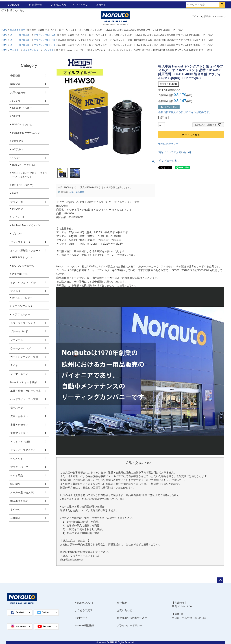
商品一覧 (36, 5)
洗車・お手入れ (19, 416)
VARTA (16, 116)
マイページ (80, 5)
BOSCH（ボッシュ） (24, 165)
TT (54, 45)
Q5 (54, 40)
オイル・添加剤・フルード (25, 251)
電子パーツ (17, 408)
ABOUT (13, 5)
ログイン (194, 16)
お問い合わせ (18, 93)
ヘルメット (17, 459)
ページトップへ (220, 580)
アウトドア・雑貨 (20, 442)
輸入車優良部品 (18, 30)
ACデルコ (18, 149)
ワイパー (15, 158)
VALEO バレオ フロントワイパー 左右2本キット (30, 175)
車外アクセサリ (19, 425)
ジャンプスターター (22, 242)
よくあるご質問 (84, 610)
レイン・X (18, 217)
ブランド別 (17, 202)
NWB (15, 193)
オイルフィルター (32, 50)
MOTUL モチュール (23, 266)
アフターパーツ (19, 467)
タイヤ (14, 365)
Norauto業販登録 (84, 625)
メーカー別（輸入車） (21, 35)
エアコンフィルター (24, 306)
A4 (54, 35)
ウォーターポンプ (20, 348)
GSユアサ (18, 141)
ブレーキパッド (19, 331)
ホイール (15, 509)
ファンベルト (18, 340)
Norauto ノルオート (23, 108)
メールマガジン (222, 16)
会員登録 (206, 16)
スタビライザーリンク (23, 323)
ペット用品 (17, 476)
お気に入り (58, 5)
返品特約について (168, 144)
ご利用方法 (81, 618)
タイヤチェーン (19, 374)
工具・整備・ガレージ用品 (25, 391)
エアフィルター (21, 314)
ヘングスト (48, 50)
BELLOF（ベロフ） (23, 185)
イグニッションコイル (23, 282)
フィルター (15, 50)
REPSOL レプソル (23, 257)
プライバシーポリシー (130, 625)
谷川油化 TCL (20, 274)
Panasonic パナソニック (26, 133)
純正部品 (15, 484)
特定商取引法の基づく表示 (132, 618)
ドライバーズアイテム (23, 450)
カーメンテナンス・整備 (24, 357)
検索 (222, 5)
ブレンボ (17, 234)
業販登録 (15, 84)
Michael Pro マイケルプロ (27, 225)
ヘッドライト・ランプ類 (24, 399)
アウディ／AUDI (42, 35)
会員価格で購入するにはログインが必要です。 (185, 112)
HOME (4, 30)
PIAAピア (18, 209)
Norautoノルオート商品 (24, 382)
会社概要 (15, 518)
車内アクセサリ (19, 433)
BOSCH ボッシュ (22, 124)
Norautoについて (84, 603)
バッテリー (17, 101)
